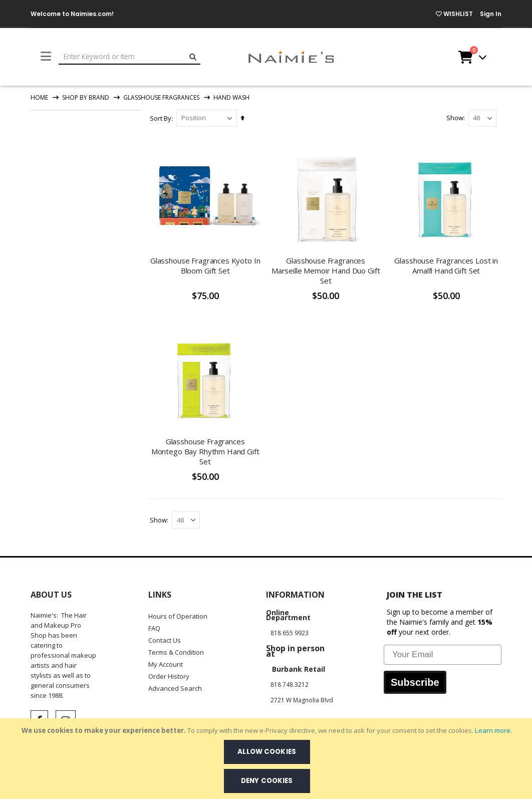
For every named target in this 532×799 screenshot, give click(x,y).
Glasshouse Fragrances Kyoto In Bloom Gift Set (206, 265)
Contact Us (165, 640)
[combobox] (129, 57)
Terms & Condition (176, 652)
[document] (267, 759)
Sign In (491, 14)
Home (39, 97)
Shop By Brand (86, 98)
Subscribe (415, 682)
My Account (166, 664)
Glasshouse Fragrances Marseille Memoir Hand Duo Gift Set (326, 270)
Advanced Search (175, 688)
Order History (169, 676)
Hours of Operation (178, 616)
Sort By (162, 118)
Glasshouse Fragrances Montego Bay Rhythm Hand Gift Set (206, 451)
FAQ (154, 628)
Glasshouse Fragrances (161, 98)
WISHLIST (454, 14)
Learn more (493, 730)
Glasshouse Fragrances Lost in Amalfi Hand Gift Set (447, 265)
